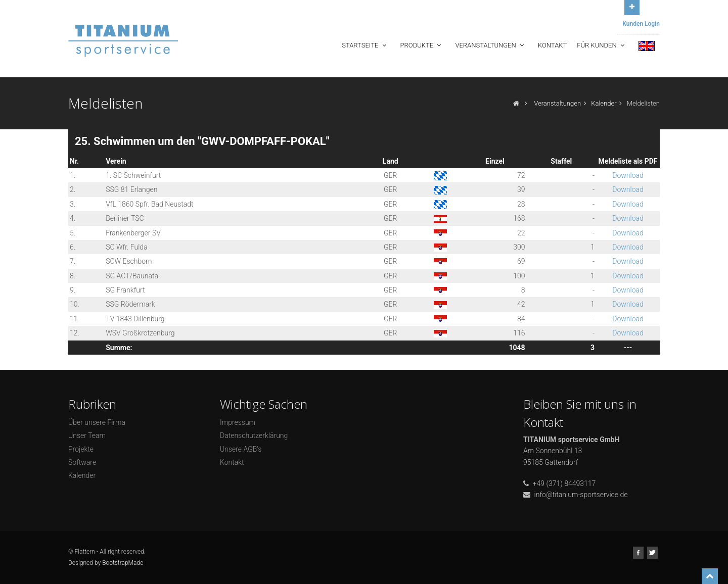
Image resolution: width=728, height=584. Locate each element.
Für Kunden (602, 45)
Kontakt (552, 45)
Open (632, 6)
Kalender (604, 103)
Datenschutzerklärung (254, 435)
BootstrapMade (123, 563)
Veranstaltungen (490, 45)
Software (82, 462)
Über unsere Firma (97, 422)
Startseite (365, 45)
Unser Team (87, 435)
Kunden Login (641, 24)
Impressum (238, 422)
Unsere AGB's (241, 449)
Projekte (81, 449)
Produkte (422, 45)
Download (628, 175)
